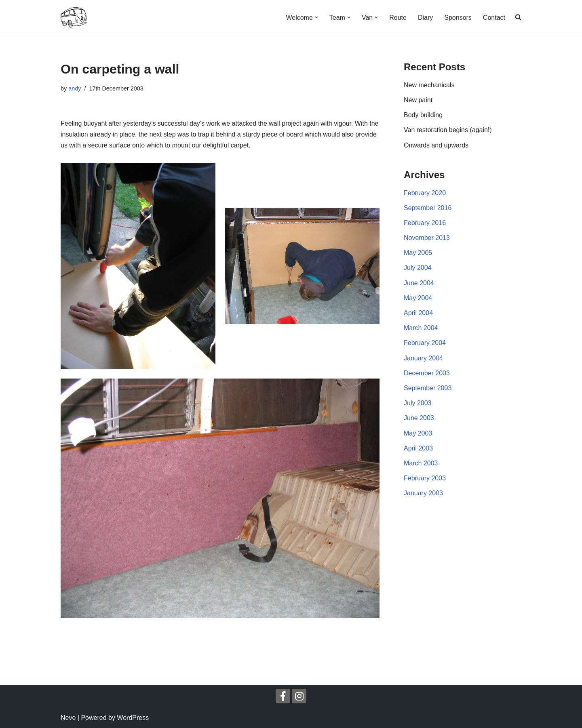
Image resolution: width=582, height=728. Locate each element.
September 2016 (428, 208)
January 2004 (423, 358)
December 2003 (427, 373)
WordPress (133, 718)
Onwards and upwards (436, 145)
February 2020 (425, 193)
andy (75, 88)
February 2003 (425, 478)
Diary (425, 18)
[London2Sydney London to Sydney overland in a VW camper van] (74, 17)
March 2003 (421, 463)
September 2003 (428, 388)
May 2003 (418, 433)
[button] (316, 17)
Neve (68, 718)
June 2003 (419, 418)
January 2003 (423, 493)
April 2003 (418, 448)
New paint (418, 100)
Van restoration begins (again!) (448, 130)
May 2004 (418, 298)
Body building (423, 115)
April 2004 (418, 313)
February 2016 (425, 223)
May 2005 (418, 253)
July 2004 (418, 268)
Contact (494, 18)
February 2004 (425, 343)
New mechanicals (429, 85)
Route (398, 18)
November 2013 (427, 238)
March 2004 (421, 328)
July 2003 (418, 403)
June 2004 (419, 283)
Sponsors (458, 18)
